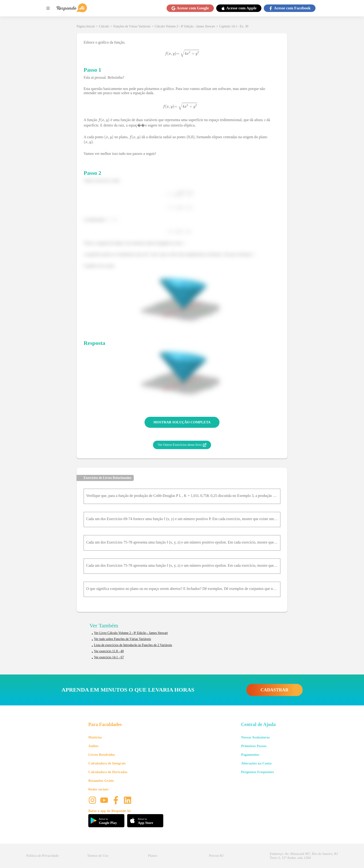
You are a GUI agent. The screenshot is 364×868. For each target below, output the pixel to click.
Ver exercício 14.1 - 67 (109, 657)
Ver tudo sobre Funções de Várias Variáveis (123, 639)
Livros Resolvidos (102, 755)
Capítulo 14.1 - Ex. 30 (234, 26)
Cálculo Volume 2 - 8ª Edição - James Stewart (185, 26)
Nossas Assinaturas (255, 737)
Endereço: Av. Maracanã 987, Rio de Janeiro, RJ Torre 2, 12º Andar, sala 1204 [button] (304, 856)
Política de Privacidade (42, 856)
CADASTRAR (274, 690)
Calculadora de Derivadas (108, 772)
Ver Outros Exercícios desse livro (182, 445)
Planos (153, 856)
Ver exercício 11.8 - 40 (109, 651)
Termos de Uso (98, 856)
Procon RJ (216, 856)
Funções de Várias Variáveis (132, 26)
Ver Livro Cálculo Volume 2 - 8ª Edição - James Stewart (131, 633)
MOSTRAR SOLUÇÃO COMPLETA (182, 422)
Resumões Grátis (101, 781)
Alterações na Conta (256, 763)
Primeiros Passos (254, 746)
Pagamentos (250, 755)
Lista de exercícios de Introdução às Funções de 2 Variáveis (133, 645)
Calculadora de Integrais (107, 763)
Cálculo (104, 26)
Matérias (95, 737)
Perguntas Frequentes (257, 772)
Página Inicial (86, 26)
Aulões (93, 746)
